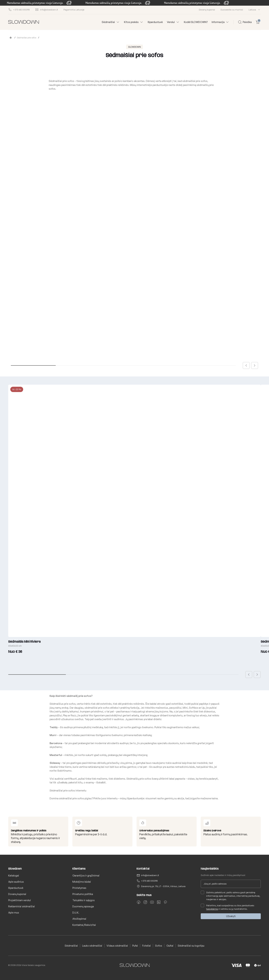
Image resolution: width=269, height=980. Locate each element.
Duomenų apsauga (83, 906)
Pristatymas (79, 888)
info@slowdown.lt (150, 875)
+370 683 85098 (149, 881)
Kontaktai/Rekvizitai (84, 925)
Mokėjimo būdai (82, 882)
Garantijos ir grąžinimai (86, 876)
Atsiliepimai (79, 919)
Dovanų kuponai (207, 10)
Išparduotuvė (155, 22)
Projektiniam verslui (20, 900)
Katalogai (14, 876)
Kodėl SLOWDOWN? (196, 22)
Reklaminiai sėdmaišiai (22, 906)
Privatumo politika (83, 894)
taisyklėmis (212, 909)
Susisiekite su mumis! (232, 10)
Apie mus (14, 913)
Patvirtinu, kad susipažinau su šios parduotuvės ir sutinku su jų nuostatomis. (227, 907)
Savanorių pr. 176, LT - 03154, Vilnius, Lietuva (163, 886)
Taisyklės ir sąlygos (84, 900)
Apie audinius (16, 882)
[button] (246, 365)
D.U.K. (76, 913)
